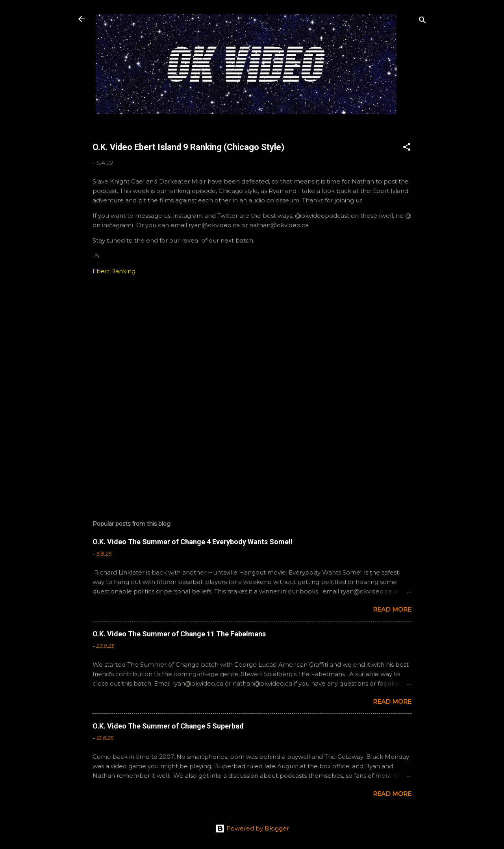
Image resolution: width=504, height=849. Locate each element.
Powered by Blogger (252, 828)
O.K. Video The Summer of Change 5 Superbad (168, 726)
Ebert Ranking (114, 271)
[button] (407, 148)
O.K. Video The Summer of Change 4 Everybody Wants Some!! (193, 542)
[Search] (422, 21)
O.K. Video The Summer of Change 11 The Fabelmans (179, 634)
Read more (392, 609)
